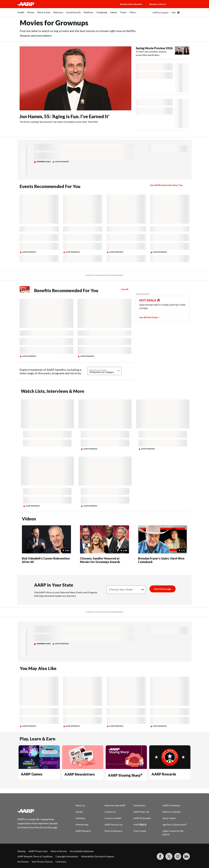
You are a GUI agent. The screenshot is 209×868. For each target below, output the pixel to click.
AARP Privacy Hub (38, 851)
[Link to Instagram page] (178, 856)
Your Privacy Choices (42, 862)
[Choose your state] (126, 590)
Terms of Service (59, 851)
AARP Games (32, 774)
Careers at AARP (113, 818)
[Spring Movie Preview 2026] (163, 52)
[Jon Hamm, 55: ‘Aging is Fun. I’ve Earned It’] (75, 85)
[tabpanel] (172, 12)
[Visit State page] (163, 589)
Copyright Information (67, 856)
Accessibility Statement (82, 851)
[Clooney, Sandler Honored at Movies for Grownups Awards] (105, 545)
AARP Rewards (164, 774)
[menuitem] (21, 14)
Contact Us (110, 812)
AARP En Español (160, 13)
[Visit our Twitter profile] (169, 856)
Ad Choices (23, 862)
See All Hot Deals (148, 317)
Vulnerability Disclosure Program (98, 856)
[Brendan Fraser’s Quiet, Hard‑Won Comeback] (163, 545)
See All (125, 289)
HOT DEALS (148, 300)
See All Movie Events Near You (166, 185)
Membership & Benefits (131, 4)
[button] (181, 7)
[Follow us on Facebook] (160, 856)
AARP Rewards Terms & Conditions (35, 856)
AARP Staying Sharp (125, 775)
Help (174, 12)
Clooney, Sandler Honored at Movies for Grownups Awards (100, 560)
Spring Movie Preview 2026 (154, 48)
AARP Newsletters (80, 774)
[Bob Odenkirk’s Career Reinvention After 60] (46, 545)
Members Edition (157, 4)
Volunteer (80, 818)
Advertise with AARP (115, 805)
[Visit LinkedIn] (186, 856)
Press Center (140, 831)
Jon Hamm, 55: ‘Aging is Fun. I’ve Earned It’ (64, 116)
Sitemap (21, 851)
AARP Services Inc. (114, 824)
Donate (79, 812)
